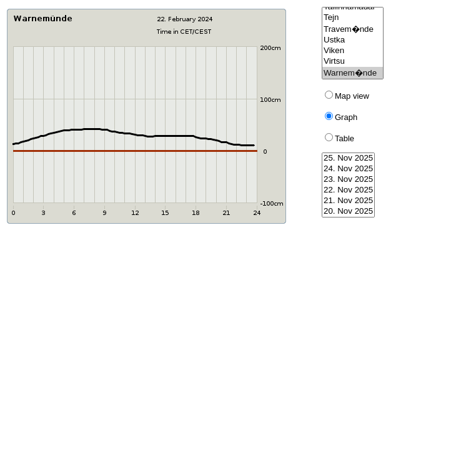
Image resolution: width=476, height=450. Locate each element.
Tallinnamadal (353, 7)
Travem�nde (353, 29)
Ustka (353, 40)
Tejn (353, 18)
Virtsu (353, 62)
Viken (353, 51)
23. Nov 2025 (348, 180)
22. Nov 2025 (348, 190)
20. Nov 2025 (348, 212)
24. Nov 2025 (348, 169)
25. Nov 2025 (348, 158)
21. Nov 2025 (348, 201)
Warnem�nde (353, 73)
